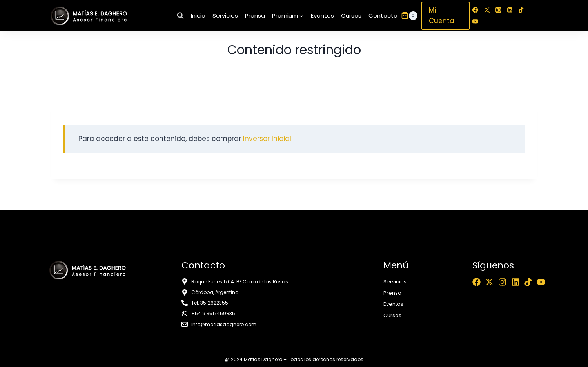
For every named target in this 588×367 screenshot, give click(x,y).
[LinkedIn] (510, 10)
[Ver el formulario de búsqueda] (180, 16)
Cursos (351, 16)
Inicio (198, 16)
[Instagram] (498, 10)
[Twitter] (487, 10)
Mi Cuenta (442, 16)
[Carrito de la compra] (409, 16)
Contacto (383, 16)
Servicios (225, 16)
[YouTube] (475, 21)
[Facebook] (475, 10)
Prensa (255, 16)
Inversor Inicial (267, 139)
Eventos (322, 16)
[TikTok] (521, 10)
